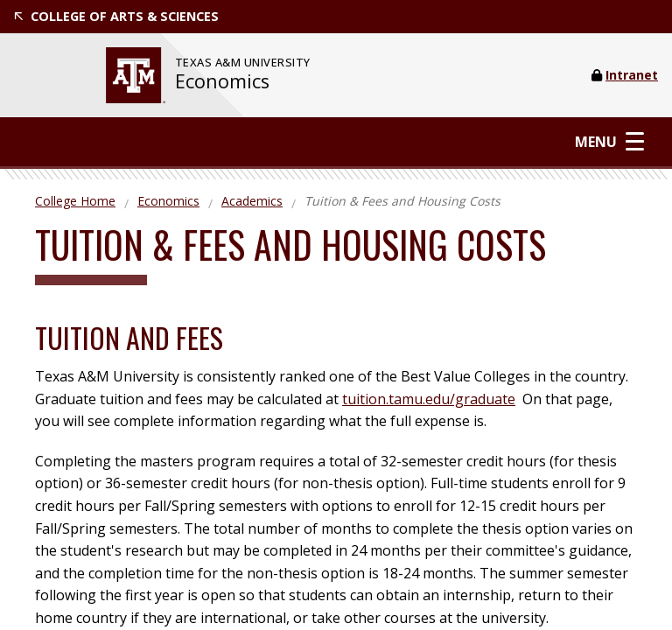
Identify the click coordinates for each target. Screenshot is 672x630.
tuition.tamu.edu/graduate (429, 399)
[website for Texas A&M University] (136, 75)
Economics (222, 81)
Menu (609, 141)
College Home (75, 201)
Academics (252, 201)
